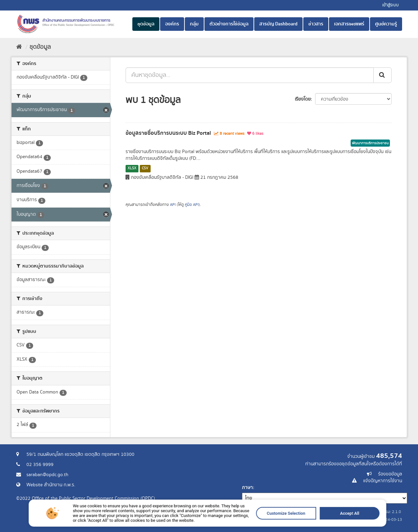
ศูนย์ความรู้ (386, 24)
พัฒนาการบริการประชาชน (370, 143)
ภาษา (247, 488)
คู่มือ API (192, 205)
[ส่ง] (382, 75)
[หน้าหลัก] (19, 47)
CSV (145, 168)
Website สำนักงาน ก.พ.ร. (51, 485)
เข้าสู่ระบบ (390, 5)
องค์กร (172, 24)
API (173, 205)
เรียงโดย (303, 99)
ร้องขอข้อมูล (390, 474)
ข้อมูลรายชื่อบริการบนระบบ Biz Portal (168, 133)
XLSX (132, 168)
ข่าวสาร (316, 24)
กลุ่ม (194, 24)
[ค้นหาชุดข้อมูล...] (250, 75)
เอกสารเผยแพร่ (349, 24)
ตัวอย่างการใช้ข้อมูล (229, 24)
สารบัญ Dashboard (278, 24)
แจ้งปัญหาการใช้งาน (383, 481)
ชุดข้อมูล (146, 24)
